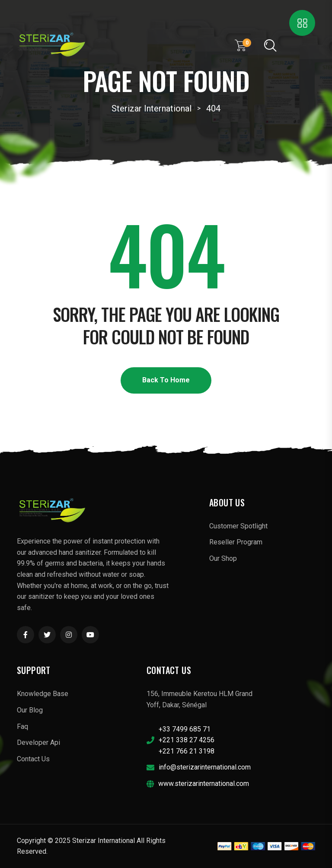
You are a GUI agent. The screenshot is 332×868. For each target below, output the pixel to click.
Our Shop (223, 558)
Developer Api (38, 742)
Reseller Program (236, 542)
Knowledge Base (43, 694)
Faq (22, 727)
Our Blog (30, 710)
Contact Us (33, 759)
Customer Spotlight (238, 526)
